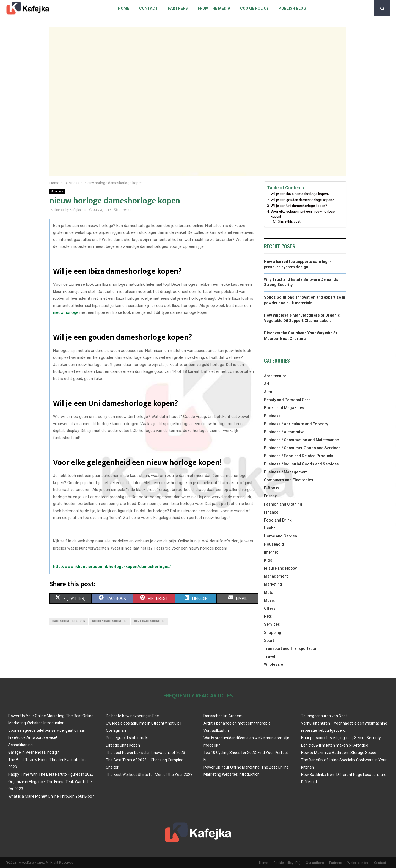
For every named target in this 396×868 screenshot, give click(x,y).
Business (57, 191)
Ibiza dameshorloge (150, 621)
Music (269, 600)
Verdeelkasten (216, 731)
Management (276, 576)
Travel (270, 656)
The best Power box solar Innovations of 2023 (145, 753)
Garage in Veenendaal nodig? (34, 752)
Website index (358, 863)
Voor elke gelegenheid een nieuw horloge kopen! (303, 214)
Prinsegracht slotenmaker (128, 738)
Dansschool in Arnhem (223, 716)
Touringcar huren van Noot (324, 716)
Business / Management (286, 472)
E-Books (272, 488)
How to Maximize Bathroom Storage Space (339, 753)
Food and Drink (278, 520)
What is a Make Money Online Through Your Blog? (51, 796)
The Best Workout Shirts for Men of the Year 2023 (149, 775)
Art (267, 384)
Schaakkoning (20, 745)
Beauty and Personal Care (287, 400)
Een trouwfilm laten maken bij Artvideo (335, 745)
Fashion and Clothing (283, 504)
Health (270, 528)
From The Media (214, 8)
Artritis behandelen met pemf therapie (237, 723)
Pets (268, 616)
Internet (271, 552)
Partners (178, 8)
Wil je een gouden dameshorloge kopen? (302, 200)
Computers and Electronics (289, 480)
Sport (269, 640)
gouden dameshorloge (110, 621)
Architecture (275, 376)
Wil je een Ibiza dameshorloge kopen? (300, 194)
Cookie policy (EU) (287, 863)
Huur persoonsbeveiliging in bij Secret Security (341, 738)
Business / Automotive (284, 432)
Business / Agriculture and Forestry (296, 424)
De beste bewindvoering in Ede (132, 716)
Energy (270, 496)
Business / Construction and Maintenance (301, 440)
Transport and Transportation (291, 648)
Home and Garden (280, 536)
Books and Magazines (284, 408)
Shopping (273, 633)
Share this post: (290, 221)
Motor (269, 592)
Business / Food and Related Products (299, 456)
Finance (271, 512)
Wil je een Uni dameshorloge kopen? (299, 206)
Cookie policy (254, 8)
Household (274, 544)
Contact (148, 8)
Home (124, 8)
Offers (270, 608)
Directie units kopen (123, 745)
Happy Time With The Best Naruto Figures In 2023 (51, 774)
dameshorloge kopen (69, 621)
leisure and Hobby (280, 568)
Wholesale (273, 664)
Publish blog (292, 8)
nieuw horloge (66, 312)
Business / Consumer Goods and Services (302, 448)
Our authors (315, 863)
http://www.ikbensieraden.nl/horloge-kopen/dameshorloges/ (112, 567)
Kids (268, 560)
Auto (268, 392)
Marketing (273, 584)
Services (272, 624)
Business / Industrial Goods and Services (301, 464)
